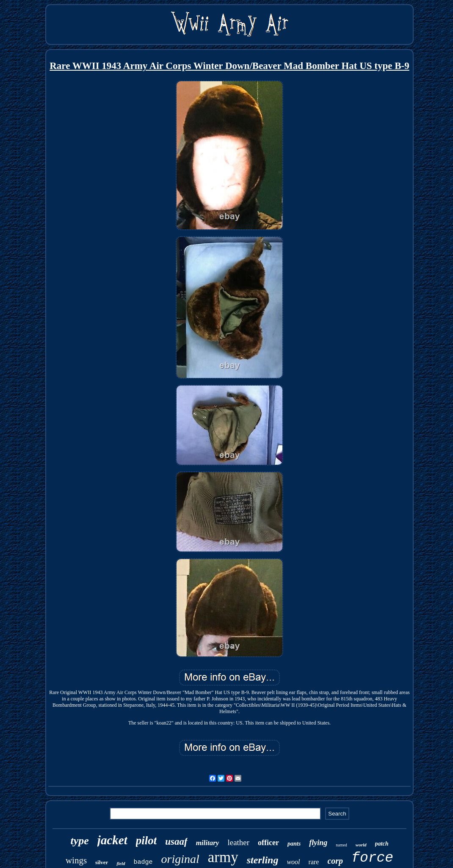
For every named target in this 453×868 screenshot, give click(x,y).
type (80, 841)
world (361, 845)
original (180, 859)
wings (76, 860)
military (208, 843)
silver (102, 862)
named (341, 845)
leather (238, 842)
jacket (112, 840)
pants (294, 844)
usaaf (176, 842)
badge (143, 862)
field (121, 863)
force (372, 858)
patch (382, 844)
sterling (263, 860)
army (223, 857)
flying (318, 843)
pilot (146, 840)
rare (314, 862)
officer (268, 843)
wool (293, 862)
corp (335, 861)
